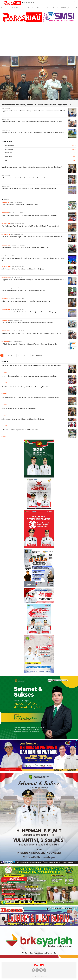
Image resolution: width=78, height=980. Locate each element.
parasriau (44, 976)
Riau (24, 8)
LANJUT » (39, 355)
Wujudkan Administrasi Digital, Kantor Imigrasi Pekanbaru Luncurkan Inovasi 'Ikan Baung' (32, 167)
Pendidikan (31, 8)
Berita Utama (5, 8)
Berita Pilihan (16, 8)
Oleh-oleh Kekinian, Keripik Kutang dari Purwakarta (19, 408)
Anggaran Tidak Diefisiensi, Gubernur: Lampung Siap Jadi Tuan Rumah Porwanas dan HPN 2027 (34, 111)
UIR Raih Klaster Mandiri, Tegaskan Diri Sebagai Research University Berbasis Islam (30, 344)
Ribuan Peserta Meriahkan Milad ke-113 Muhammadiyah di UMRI (23, 290)
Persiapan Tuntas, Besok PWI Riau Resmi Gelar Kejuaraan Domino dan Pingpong (29, 189)
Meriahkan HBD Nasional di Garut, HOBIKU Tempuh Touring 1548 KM (25, 248)
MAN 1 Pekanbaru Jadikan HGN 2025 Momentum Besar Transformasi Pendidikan (29, 215)
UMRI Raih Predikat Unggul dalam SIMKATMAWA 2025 (20, 205)
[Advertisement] (39, 41)
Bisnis (39, 8)
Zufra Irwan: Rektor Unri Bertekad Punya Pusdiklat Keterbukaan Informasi (26, 178)
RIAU (6, 160)
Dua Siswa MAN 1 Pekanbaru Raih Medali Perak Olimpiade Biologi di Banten (27, 323)
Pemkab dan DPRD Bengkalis (62, 8)
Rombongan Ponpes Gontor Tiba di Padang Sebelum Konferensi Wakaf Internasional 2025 (32, 122)
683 (33, 355)
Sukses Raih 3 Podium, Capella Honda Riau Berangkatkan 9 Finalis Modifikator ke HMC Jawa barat (33, 259)
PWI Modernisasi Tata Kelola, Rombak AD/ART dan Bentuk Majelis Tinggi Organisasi (36, 105)
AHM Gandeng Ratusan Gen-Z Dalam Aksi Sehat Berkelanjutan (23, 269)
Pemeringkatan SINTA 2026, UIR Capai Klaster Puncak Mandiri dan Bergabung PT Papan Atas (33, 132)
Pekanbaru (47, 8)
